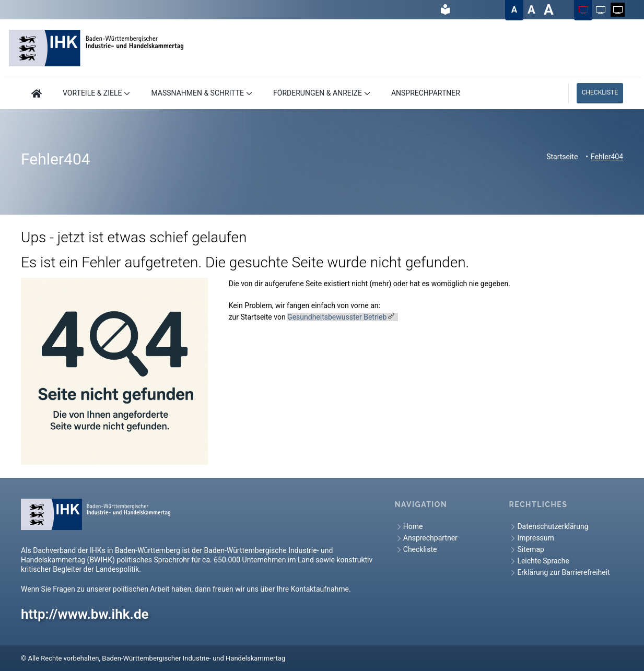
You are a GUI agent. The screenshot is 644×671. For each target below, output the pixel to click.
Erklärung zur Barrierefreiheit (559, 573)
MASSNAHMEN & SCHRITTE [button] (202, 93)
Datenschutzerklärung (548, 527)
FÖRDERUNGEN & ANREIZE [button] (322, 93)
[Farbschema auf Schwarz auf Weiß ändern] (600, 10)
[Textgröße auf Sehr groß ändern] (549, 10)
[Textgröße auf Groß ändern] (531, 10)
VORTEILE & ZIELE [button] (96, 93)
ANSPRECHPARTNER (426, 93)
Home (409, 527)
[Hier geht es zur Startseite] (37, 93)
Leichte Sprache (539, 561)
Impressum (531, 538)
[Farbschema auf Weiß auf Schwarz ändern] (618, 10)
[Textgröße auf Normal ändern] (514, 10)
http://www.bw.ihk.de (85, 614)
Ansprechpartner (426, 538)
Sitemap (526, 550)
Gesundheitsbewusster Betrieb (337, 317)
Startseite (562, 157)
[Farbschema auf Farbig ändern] (583, 10)
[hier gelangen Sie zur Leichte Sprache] (445, 10)
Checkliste (600, 92)
